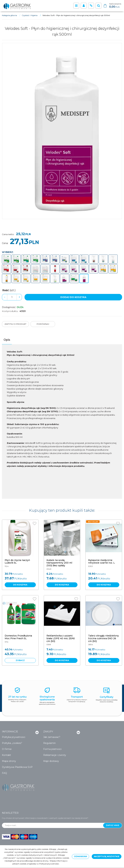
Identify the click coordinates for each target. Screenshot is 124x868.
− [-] (5, 297)
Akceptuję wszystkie (107, 856)
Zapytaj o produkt (15, 324)
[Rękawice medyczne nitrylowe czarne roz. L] (101, 562)
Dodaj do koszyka (73, 297)
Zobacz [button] (20, 660)
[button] (7, 340)
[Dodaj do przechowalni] (35, 524)
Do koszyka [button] (20, 585)
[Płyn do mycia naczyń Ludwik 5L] (17, 562)
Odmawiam (80, 856)
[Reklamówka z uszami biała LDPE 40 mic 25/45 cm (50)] (61, 638)
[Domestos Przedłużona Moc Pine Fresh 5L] (18, 637)
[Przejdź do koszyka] (115, 6)
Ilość (9, 290)
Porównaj (43, 324)
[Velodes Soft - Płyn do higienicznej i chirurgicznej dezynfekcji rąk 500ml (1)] (62, 131)
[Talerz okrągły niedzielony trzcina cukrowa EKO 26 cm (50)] (103, 638)
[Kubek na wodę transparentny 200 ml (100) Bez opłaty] (59, 563)
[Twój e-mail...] (53, 825)
